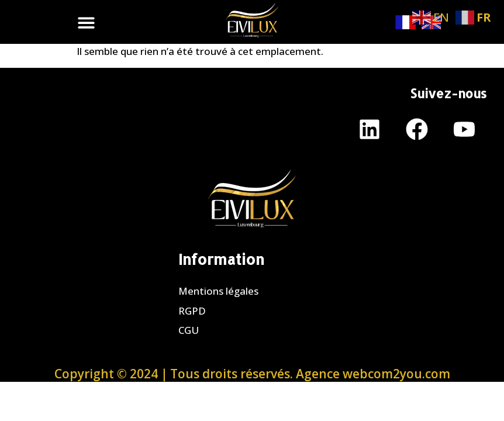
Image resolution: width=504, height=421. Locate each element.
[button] (86, 23)
